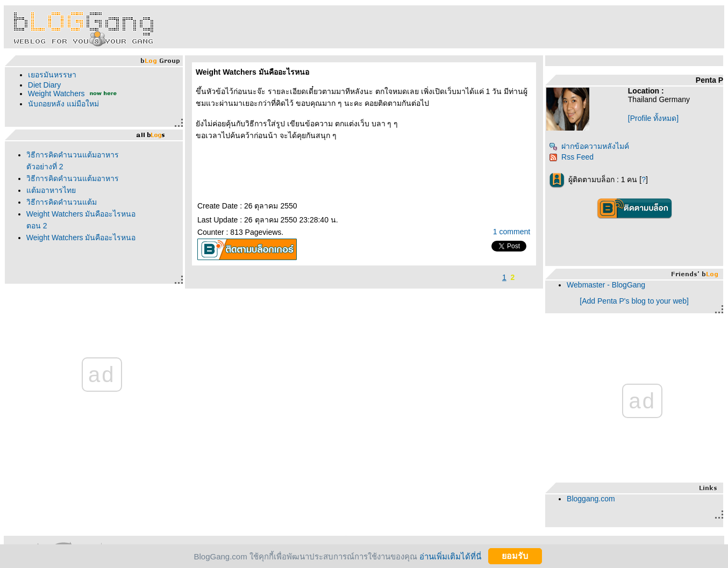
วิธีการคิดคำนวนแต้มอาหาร (73, 178)
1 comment (512, 232)
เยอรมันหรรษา (52, 75)
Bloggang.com (591, 499)
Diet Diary (44, 85)
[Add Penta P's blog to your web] (634, 301)
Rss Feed (571, 157)
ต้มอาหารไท (51, 190)
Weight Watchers (56, 94)
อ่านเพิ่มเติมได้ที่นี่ (450, 556)
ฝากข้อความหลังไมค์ (589, 146)
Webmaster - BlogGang (606, 285)
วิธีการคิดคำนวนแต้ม (62, 202)
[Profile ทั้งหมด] (653, 118)
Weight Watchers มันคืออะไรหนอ (81, 238)
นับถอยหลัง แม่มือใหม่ (63, 104)
